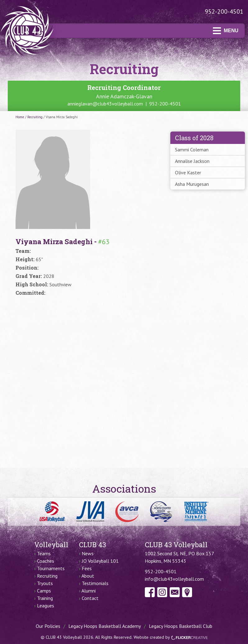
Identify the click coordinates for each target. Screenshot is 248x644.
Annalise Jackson (192, 161)
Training (45, 598)
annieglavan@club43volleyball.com (105, 104)
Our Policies (48, 626)
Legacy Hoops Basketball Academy (105, 626)
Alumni (89, 591)
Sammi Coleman (192, 150)
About (88, 576)
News (88, 553)
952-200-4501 (224, 11)
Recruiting (35, 117)
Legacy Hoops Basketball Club (181, 626)
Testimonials (95, 583)
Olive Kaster (188, 172)
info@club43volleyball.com (174, 579)
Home (20, 117)
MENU (226, 31)
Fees (87, 568)
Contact (90, 598)
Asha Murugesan (192, 184)
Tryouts (45, 583)
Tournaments (51, 568)
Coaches (46, 561)
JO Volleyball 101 (100, 561)
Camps (44, 591)
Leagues (46, 606)
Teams (44, 553)
